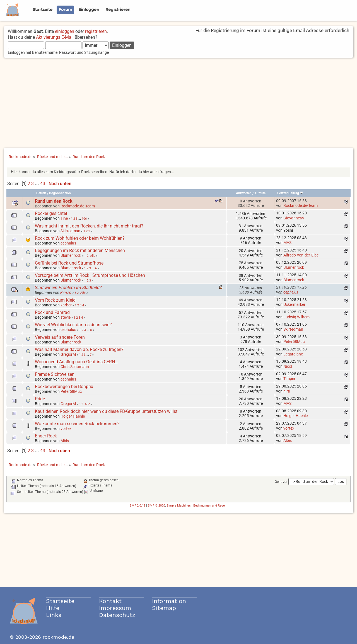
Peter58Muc (294, 342)
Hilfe (53, 608)
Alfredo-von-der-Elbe (301, 255)
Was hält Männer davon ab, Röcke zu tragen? (79, 349)
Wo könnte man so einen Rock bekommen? (77, 424)
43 (43, 184)
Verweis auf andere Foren (60, 337)
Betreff (41, 193)
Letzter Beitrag (290, 193)
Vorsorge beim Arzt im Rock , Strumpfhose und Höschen (90, 275)
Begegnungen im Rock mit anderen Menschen (80, 250)
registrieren (96, 31)
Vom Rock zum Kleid (55, 300)
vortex (66, 428)
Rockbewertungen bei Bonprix (64, 387)
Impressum (115, 608)
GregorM (68, 354)
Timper (289, 379)
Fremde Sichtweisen (55, 374)
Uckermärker (294, 304)
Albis (65, 441)
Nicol (288, 366)
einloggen (65, 31)
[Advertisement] (178, 103)
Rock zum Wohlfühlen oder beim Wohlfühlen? (80, 238)
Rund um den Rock (54, 201)
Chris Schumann (75, 367)
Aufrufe (260, 193)
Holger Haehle (73, 416)
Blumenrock (71, 255)
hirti (287, 391)
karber (66, 305)
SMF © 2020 (156, 506)
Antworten (244, 193)
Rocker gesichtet (51, 213)
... (38, 184)
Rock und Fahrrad (52, 312)
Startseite (60, 601)
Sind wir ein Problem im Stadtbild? (68, 288)
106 (84, 219)
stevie (66, 317)
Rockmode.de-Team (78, 206)
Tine (64, 218)
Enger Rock (46, 436)
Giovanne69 (294, 218)
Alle (93, 256)
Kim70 (66, 292)
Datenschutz (117, 615)
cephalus (68, 243)
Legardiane (293, 354)
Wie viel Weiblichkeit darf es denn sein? (73, 325)
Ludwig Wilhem (296, 317)
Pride (40, 399)
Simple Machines (179, 506)
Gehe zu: (281, 482)
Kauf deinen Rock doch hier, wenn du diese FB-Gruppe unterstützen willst (106, 411)
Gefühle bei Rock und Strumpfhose (69, 263)
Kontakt (110, 601)
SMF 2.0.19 (138, 506)
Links (54, 615)
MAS (287, 243)
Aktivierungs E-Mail (55, 37)
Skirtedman (70, 231)
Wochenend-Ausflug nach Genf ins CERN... (77, 362)
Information (169, 601)
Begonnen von (60, 193)
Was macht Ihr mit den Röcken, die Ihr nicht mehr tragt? (89, 226)
